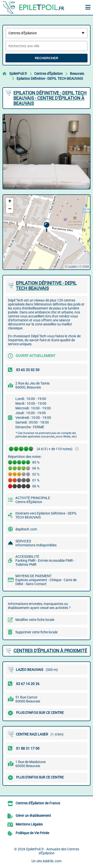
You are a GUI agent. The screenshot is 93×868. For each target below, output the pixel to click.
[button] (46, 227)
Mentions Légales (29, 824)
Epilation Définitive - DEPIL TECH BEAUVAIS (50, 79)
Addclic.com (52, 861)
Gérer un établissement (33, 816)
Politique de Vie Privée (32, 833)
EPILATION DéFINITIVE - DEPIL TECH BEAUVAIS (46, 286)
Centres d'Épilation (48, 74)
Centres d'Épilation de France (38, 803)
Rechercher (46, 58)
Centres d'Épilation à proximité (50, 651)
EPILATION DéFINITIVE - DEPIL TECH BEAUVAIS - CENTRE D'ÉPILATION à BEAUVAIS (50, 98)
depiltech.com (26, 529)
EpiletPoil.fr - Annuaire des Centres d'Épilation (53, 851)
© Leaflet (71, 267)
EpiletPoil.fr (18, 74)
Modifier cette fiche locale (35, 620)
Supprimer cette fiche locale (36, 632)
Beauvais (77, 74)
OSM (86, 267)
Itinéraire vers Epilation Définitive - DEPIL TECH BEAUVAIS (46, 515)
